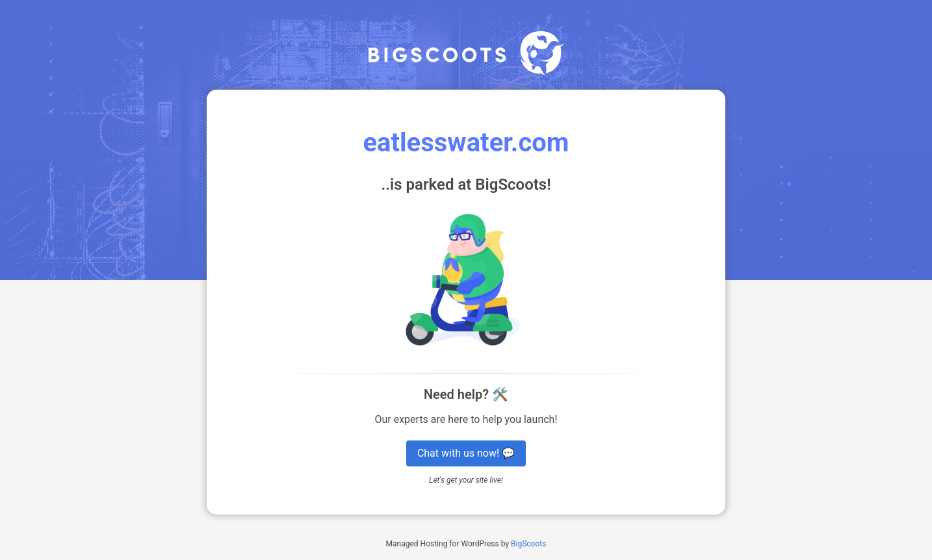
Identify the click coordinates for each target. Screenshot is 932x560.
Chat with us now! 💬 (466, 453)
